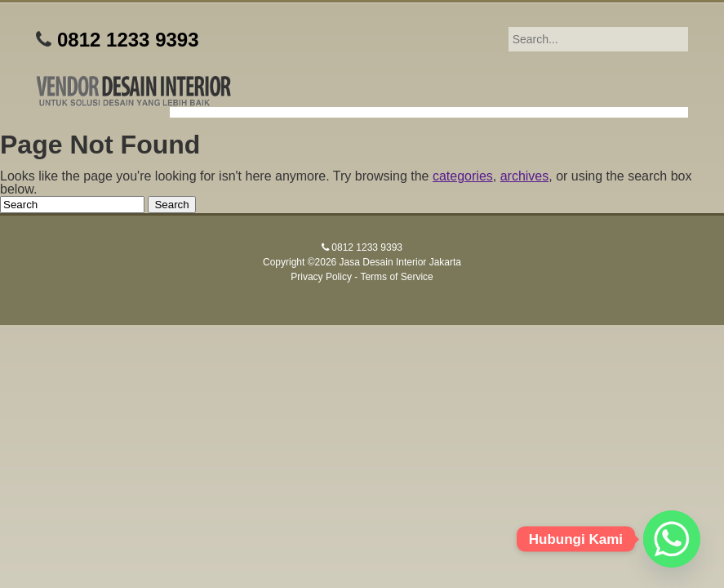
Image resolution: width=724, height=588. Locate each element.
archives (525, 176)
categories (463, 176)
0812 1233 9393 (128, 40)
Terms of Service (396, 277)
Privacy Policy (321, 277)
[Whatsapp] (672, 539)
